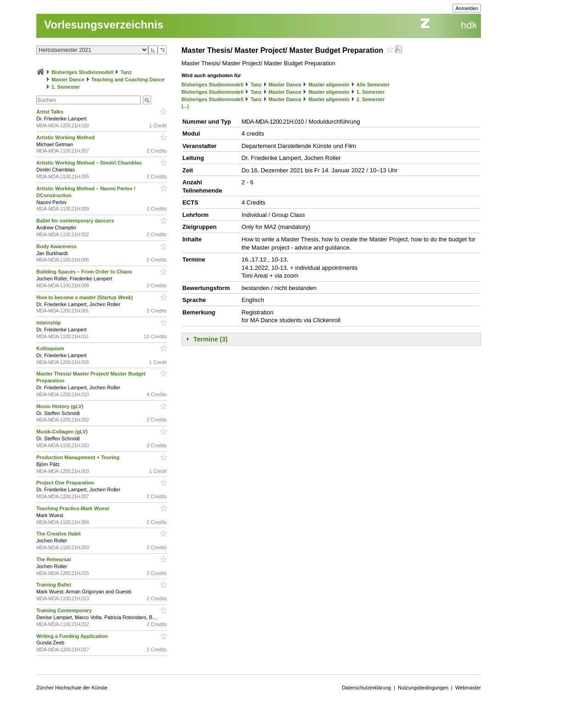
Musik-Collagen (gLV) (63, 432)
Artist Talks (51, 112)
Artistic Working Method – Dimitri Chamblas (90, 163)
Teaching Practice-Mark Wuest (73, 508)
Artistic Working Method (66, 137)
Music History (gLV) (61, 406)
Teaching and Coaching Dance (128, 80)
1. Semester (66, 87)
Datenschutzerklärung (366, 688)
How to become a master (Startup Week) (85, 297)
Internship (49, 323)
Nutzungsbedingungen (423, 688)
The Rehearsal (54, 559)
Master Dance (68, 80)
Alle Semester (373, 85)
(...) (185, 106)
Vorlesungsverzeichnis (104, 25)
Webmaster (468, 688)
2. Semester (371, 99)
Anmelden (467, 8)
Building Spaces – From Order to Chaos (85, 272)
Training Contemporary (65, 610)
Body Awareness (57, 246)
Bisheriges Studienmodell (82, 72)
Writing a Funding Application (73, 636)
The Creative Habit (59, 534)
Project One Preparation (66, 483)
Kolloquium (51, 348)
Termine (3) (210, 339)
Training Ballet (54, 585)
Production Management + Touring (79, 457)
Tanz (126, 72)
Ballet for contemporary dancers (76, 221)
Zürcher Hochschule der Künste (72, 688)
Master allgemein (329, 85)
